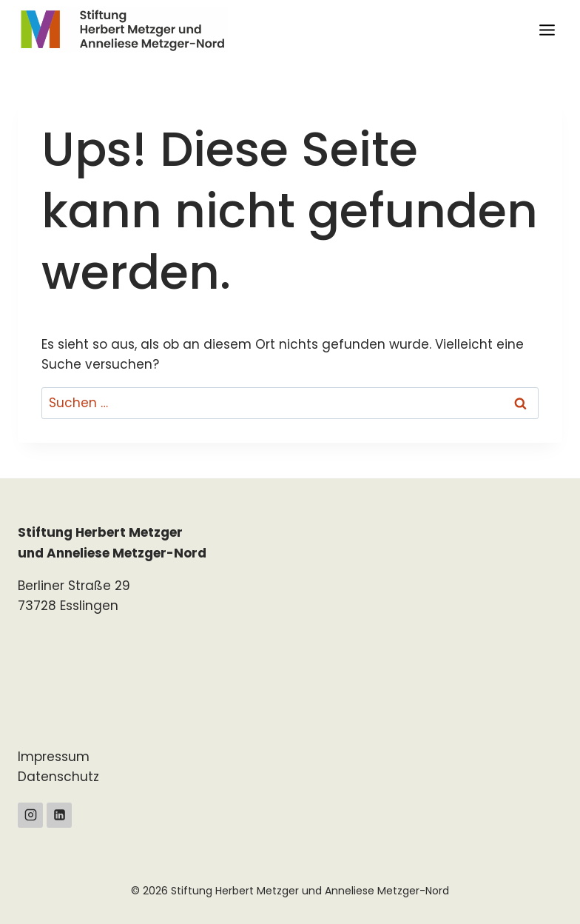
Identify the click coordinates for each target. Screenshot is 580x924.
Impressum (54, 757)
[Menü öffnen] (547, 30)
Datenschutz (58, 777)
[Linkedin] (59, 815)
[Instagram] (30, 815)
